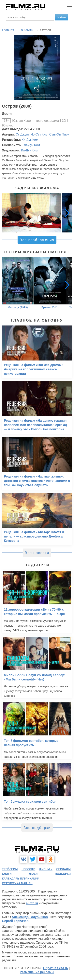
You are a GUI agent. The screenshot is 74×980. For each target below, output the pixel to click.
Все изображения (37, 240)
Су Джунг (22, 134)
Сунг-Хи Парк (59, 134)
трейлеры (10, 869)
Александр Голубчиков (30, 917)
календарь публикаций (21, 879)
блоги (7, 874)
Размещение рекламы (37, 972)
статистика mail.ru (17, 883)
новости (28, 869)
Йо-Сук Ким (39, 134)
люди (33, 874)
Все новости (37, 553)
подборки (63, 874)
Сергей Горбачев (15, 921)
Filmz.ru (32, 903)
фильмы (46, 869)
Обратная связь (56, 968)
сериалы (63, 869)
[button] (67, 213)
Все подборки (37, 828)
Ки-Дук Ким (30, 140)
